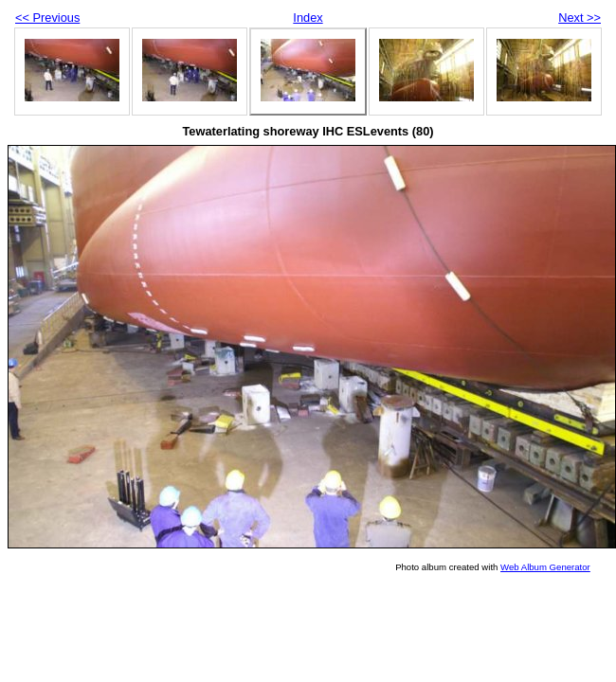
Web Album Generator (545, 567)
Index (308, 18)
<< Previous (47, 18)
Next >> (580, 18)
